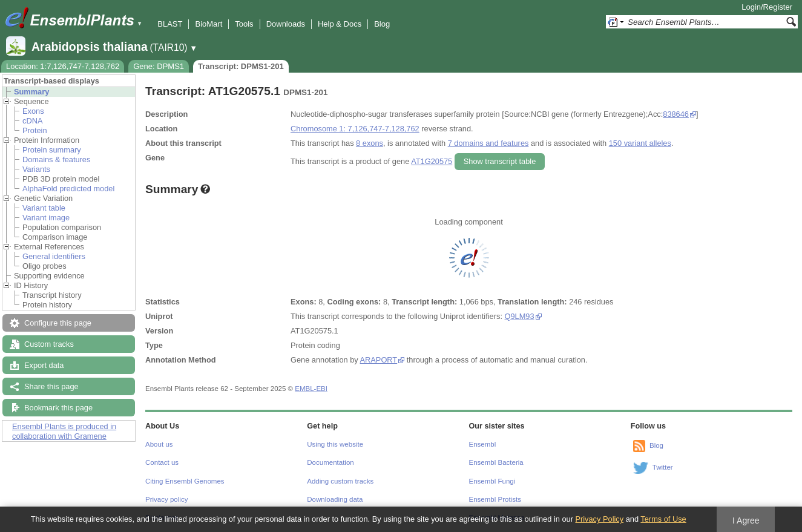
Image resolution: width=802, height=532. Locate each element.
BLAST (170, 24)
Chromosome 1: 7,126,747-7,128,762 (355, 129)
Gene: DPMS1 (159, 66)
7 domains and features (488, 143)
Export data (44, 365)
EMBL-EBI (311, 389)
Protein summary (52, 150)
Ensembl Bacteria (496, 462)
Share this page (51, 386)
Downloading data (335, 499)
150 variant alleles (640, 143)
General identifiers (54, 256)
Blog (382, 24)
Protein (35, 130)
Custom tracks (49, 344)
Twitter (663, 467)
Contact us (162, 462)
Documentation (330, 462)
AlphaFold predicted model (68, 189)
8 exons (370, 143)
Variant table (44, 208)
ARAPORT (379, 360)
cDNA (32, 121)
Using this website (335, 444)
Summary (31, 92)
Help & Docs (340, 24)
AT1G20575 (432, 161)
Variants (36, 169)
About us (159, 444)
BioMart (209, 24)
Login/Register (767, 7)
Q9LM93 (520, 316)
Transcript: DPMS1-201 (241, 66)
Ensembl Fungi (492, 481)
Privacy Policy (599, 519)
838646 (676, 114)
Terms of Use (663, 519)
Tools (244, 24)
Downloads (286, 24)
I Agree (746, 521)
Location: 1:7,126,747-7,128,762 (63, 66)
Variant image (46, 218)
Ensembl (483, 444)
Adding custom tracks (340, 481)
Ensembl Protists (495, 499)
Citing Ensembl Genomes (185, 481)
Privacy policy (166, 499)
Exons (33, 111)
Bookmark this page (58, 408)
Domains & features (56, 159)
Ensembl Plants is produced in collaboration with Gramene (64, 431)
